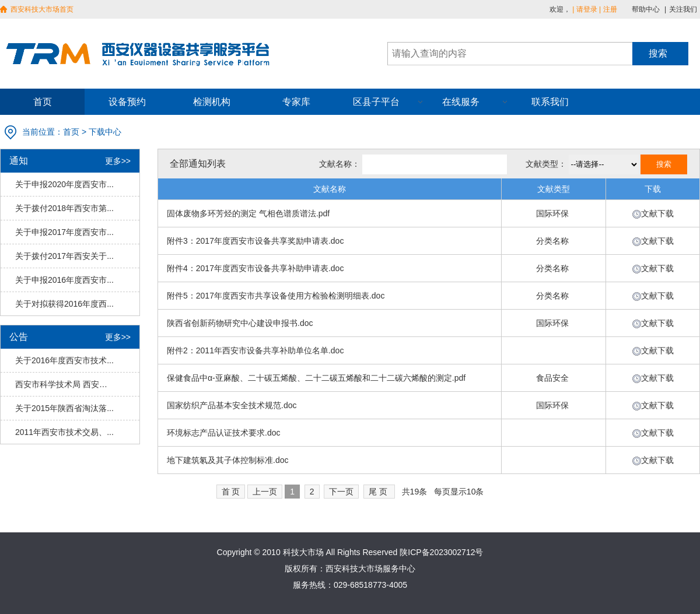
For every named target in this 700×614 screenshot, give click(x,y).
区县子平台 (376, 102)
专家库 (296, 102)
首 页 (231, 492)
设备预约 (127, 102)
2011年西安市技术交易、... (64, 432)
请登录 (587, 9)
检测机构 (212, 102)
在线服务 (461, 102)
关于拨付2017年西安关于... (64, 256)
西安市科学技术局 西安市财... (65, 384)
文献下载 (657, 213)
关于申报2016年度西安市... (64, 280)
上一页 (265, 492)
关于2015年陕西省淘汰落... (64, 408)
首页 (43, 102)
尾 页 (378, 492)
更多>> (118, 161)
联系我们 (550, 102)
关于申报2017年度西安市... (64, 232)
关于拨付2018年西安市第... (64, 208)
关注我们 (683, 9)
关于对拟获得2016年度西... (64, 304)
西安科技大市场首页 (42, 9)
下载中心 (105, 132)
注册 (610, 9)
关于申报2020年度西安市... (64, 184)
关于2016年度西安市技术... (64, 360)
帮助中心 (646, 9)
